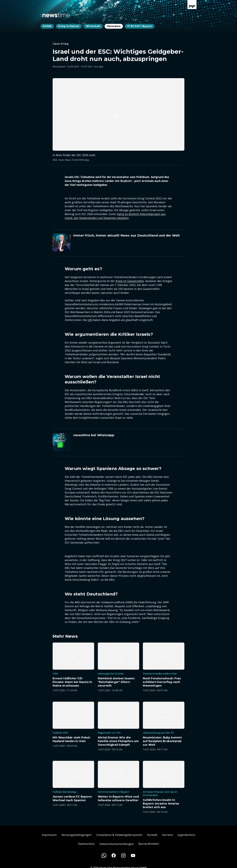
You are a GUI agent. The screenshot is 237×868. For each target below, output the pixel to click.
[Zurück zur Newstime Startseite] (55, 15)
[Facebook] (114, 855)
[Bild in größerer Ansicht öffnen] (118, 114)
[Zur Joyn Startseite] (192, 5)
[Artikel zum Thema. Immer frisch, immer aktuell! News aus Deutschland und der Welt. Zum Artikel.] (118, 242)
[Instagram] (123, 855)
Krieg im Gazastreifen (130, 281)
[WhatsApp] (104, 855)
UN (90, 320)
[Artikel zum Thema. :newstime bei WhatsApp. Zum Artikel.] (118, 442)
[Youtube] (133, 855)
